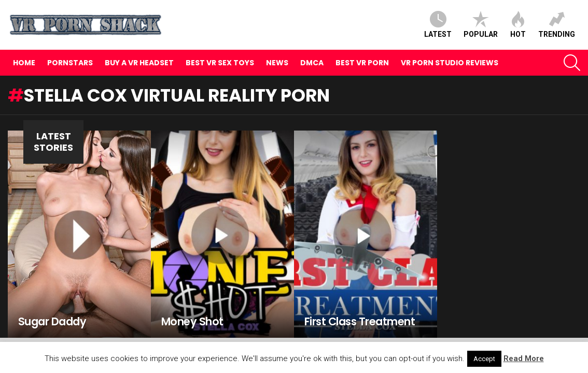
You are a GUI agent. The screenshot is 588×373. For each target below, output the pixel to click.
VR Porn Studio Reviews (450, 63)
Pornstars (70, 63)
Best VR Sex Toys (220, 63)
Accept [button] (484, 359)
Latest (438, 25)
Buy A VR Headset (139, 63)
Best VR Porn (362, 63)
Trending (557, 25)
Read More (524, 358)
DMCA (312, 63)
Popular (481, 25)
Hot (518, 25)
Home (24, 63)
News (277, 63)
